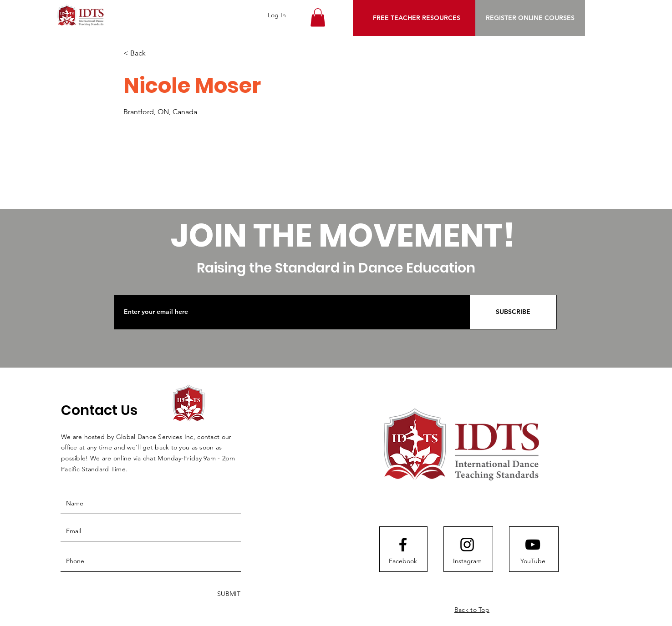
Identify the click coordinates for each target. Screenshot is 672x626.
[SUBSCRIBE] (513, 312)
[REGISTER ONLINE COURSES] (530, 18)
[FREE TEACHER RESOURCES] (416, 18)
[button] (318, 18)
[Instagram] (467, 561)
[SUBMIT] (228, 594)
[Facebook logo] (403, 545)
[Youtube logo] (533, 545)
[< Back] (156, 53)
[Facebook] (403, 561)
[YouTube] (533, 561)
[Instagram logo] (467, 545)
